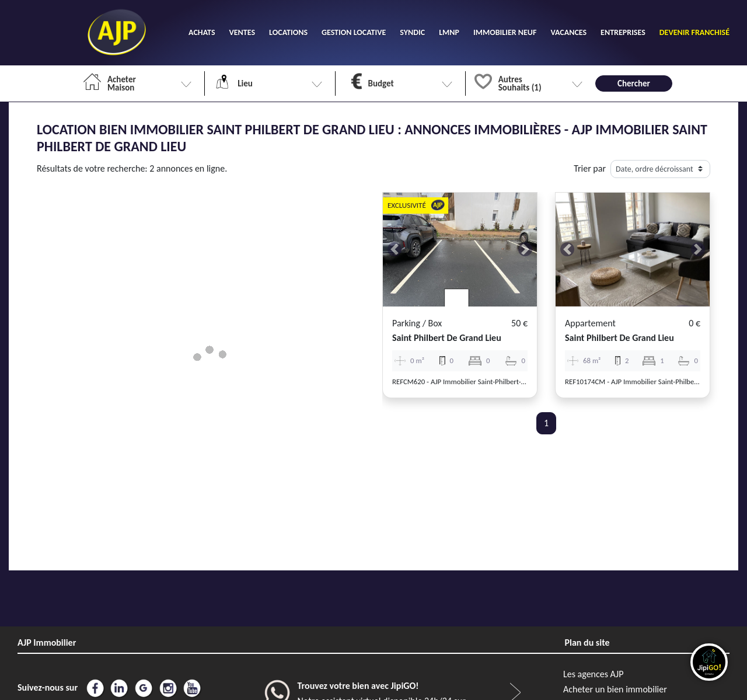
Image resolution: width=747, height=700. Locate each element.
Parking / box (417, 323)
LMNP (449, 32)
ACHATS (202, 32)
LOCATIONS (288, 32)
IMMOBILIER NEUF (505, 32)
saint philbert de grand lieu (447, 338)
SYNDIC (412, 32)
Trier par (590, 168)
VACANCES (568, 32)
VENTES (242, 32)
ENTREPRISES (623, 32)
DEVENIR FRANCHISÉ (694, 32)
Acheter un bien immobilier (615, 689)
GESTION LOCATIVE (354, 32)
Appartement (590, 323)
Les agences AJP (593, 674)
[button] (395, 250)
